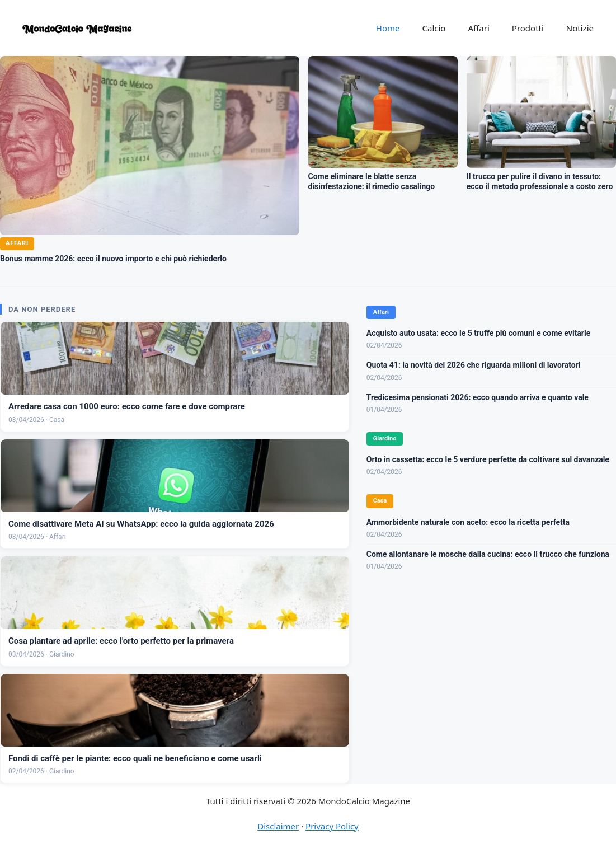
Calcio (434, 28)
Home (388, 28)
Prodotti (528, 28)
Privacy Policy (332, 826)
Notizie (580, 28)
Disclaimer (278, 826)
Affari (478, 28)
